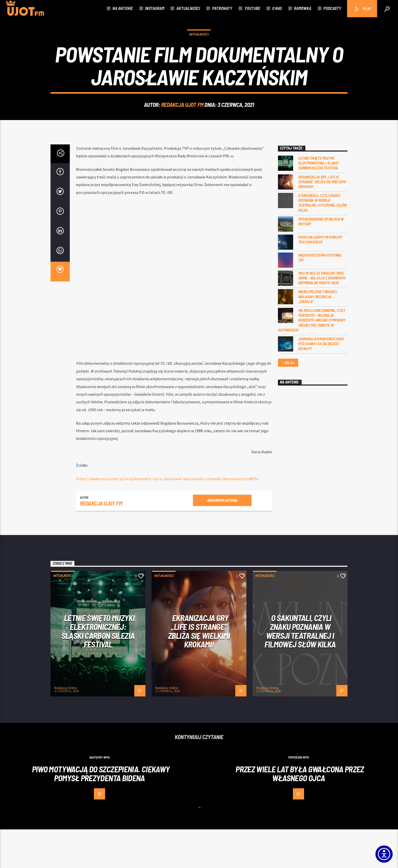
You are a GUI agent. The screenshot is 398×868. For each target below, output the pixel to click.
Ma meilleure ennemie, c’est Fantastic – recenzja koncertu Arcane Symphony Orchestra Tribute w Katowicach (312, 359)
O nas (277, 8)
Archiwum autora (222, 539)
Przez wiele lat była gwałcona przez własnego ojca (300, 812)
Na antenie (123, 8)
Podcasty (332, 8)
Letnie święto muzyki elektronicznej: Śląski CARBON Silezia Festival (319, 201)
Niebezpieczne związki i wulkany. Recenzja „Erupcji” (318, 335)
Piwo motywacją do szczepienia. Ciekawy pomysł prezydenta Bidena (101, 812)
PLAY (363, 9)
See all (288, 402)
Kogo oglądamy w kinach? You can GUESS (320, 278)
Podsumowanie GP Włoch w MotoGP (321, 260)
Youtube (252, 8)
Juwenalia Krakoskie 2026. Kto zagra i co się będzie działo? (321, 382)
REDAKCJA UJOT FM (182, 124)
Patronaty (222, 8)
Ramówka (303, 8)
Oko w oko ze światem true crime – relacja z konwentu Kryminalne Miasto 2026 (322, 316)
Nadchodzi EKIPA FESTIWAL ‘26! (320, 296)
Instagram (155, 8)
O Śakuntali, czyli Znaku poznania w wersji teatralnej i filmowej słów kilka (323, 241)
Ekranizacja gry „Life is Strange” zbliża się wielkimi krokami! (322, 220)
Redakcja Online (65, 727)
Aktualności (188, 8)
